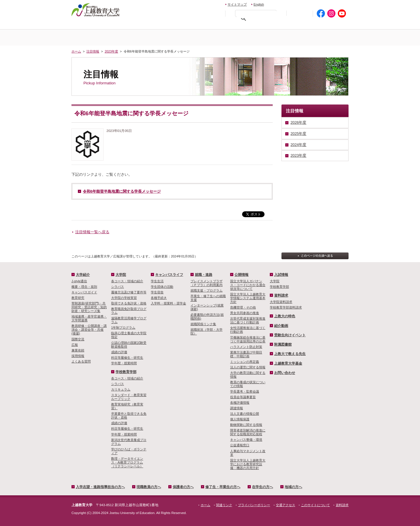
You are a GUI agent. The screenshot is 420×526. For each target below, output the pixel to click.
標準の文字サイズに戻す (204, 13)
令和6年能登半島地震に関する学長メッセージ (122, 191)
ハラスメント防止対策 (246, 347)
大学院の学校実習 (124, 298)
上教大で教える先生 (290, 354)
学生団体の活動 (162, 287)
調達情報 (237, 408)
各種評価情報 (240, 403)
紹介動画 (281, 326)
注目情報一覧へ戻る (92, 232)
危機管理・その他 (243, 307)
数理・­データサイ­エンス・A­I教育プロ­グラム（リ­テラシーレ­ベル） (127, 462)
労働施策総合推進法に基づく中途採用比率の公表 (248, 339)
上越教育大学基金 (288, 363)
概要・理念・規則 (84, 287)
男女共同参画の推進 (245, 313)
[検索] (257, 15)
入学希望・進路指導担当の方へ (104, 25)
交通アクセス (335, 4)
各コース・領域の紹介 (127, 281)
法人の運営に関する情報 (248, 367)
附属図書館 (283, 344)
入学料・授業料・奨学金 (168, 303)
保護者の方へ (200, 25)
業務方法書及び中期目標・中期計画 (246, 354)
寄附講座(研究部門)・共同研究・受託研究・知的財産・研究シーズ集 (89, 307)
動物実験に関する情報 (246, 425)
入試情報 (187, 38)
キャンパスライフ (325, 38)
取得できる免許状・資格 (129, 303)
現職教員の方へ (159, 25)
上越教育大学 (96, 10)
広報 (75, 345)
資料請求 (307, 4)
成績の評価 (119, 352)
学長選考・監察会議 (245, 391)
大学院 (233, 38)
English (259, 4)
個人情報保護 (240, 419)
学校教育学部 (279, 38)
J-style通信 (79, 281)
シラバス (118, 287)
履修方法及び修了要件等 (129, 292)
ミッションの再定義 (245, 362)
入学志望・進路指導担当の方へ (100, 487)
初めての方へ (300, 14)
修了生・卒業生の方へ (223, 487)
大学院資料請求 (281, 302)
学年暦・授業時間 (124, 363)
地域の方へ (330, 25)
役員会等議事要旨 (243, 397)
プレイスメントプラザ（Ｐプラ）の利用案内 (206, 283)
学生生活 (157, 281)
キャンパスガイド (84, 292)
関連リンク (224, 505)
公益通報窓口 (240, 445)
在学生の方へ (292, 25)
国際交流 (78, 339)
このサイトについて (315, 505)
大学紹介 (141, 38)
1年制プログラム (123, 328)
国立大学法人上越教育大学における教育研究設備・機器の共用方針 (248, 464)
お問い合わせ (282, 4)
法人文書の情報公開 (245, 414)
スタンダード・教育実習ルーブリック (129, 397)
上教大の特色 (285, 316)
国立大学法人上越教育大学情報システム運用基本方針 (248, 298)
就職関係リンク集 (203, 324)
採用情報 (78, 356)
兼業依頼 (78, 350)
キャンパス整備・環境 (246, 440)
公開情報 (242, 275)
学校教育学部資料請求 (286, 307)
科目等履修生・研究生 (127, 358)
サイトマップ (237, 4)
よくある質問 (81, 361)
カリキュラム (121, 389)
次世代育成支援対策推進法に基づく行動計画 (248, 320)
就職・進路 (204, 275)
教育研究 (78, 298)
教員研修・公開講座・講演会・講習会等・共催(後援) (89, 330)
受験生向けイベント (290, 335)
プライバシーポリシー (254, 505)
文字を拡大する (216, 13)
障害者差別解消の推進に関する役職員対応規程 (248, 432)
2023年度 (111, 51)
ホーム (95, 38)
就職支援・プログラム (206, 290)
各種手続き (159, 298)
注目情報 (93, 51)
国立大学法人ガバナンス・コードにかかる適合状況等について (248, 285)
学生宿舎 (157, 292)
